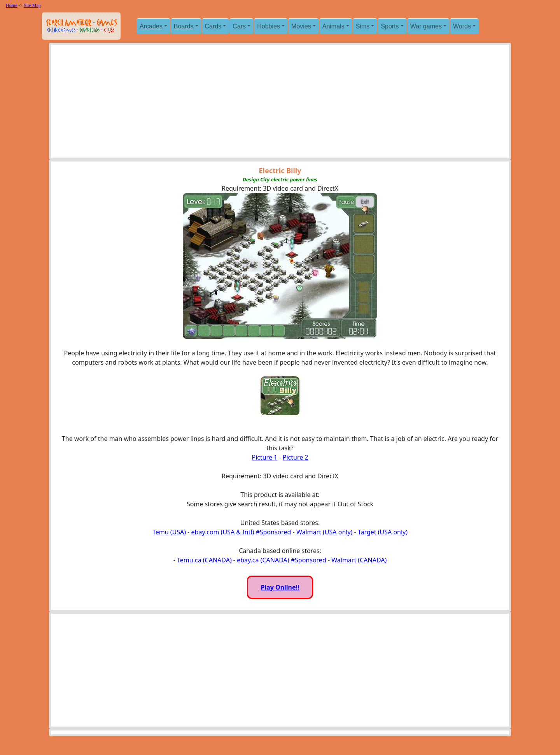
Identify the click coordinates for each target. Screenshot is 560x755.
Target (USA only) (383, 532)
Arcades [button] (151, 26)
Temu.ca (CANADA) (204, 560)
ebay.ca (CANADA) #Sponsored (282, 560)
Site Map (32, 5)
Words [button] (462, 26)
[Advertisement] (280, 103)
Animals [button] (333, 26)
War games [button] (426, 26)
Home (11, 5)
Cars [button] (239, 26)
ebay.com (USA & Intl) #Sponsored (241, 532)
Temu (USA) (169, 532)
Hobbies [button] (269, 26)
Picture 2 (296, 457)
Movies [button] (301, 26)
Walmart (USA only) (324, 532)
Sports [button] (390, 26)
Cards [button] (213, 26)
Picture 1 (264, 457)
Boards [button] (184, 26)
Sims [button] (363, 26)
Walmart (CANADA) (359, 560)
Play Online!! (280, 587)
